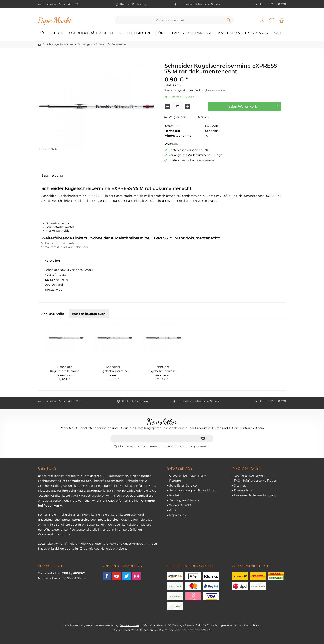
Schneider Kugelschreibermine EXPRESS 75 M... (113, 369)
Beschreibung (52, 175)
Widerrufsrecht (180, 505)
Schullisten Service (183, 485)
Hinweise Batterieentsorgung (255, 495)
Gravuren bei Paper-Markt (188, 476)
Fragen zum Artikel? (58, 243)
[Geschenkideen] (135, 33)
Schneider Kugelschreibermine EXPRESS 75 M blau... (65, 369)
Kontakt (175, 495)
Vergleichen (175, 117)
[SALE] (278, 33)
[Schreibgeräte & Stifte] (92, 33)
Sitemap (240, 485)
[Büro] (161, 33)
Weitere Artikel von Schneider (65, 247)
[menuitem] (282, 20)
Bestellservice (108, 520)
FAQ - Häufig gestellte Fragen (256, 481)
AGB (173, 510)
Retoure (175, 481)
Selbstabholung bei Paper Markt (192, 490)
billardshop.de (58, 549)
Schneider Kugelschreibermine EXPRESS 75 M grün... (162, 369)
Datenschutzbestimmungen (143, 446)
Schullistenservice (76, 520)
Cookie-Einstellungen (249, 476)
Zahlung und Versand (185, 500)
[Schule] (56, 33)
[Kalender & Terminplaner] (243, 33)
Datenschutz (243, 490)
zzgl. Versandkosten (214, 90)
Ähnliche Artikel (53, 314)
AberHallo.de (103, 549)
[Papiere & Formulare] (192, 33)
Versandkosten (130, 625)
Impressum (177, 515)
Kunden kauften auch (89, 314)
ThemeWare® (202, 630)
